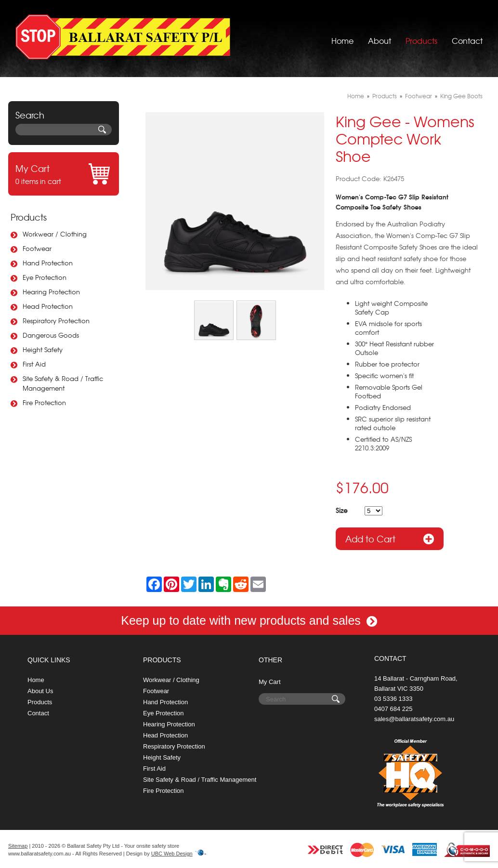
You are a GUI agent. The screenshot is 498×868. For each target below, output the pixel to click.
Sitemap (18, 846)
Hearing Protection (51, 292)
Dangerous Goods (51, 335)
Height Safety (43, 349)
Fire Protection (44, 402)
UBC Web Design (172, 854)
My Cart (270, 682)
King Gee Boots (461, 96)
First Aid (34, 364)
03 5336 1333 (393, 699)
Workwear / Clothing (55, 234)
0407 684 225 (393, 709)
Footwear (37, 248)
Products (421, 36)
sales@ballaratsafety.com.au (414, 719)
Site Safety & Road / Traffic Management (63, 383)
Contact (467, 36)
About (380, 36)
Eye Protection (45, 277)
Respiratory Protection (56, 321)
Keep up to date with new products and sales (249, 620)
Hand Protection (48, 263)
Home (342, 36)
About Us (40, 691)
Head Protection (48, 306)
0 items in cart (64, 174)
